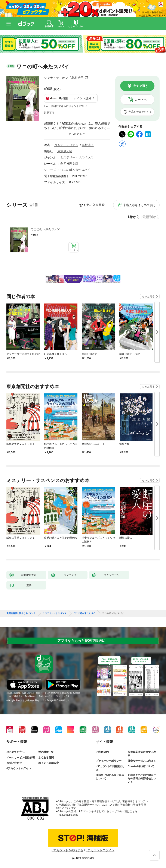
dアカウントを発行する (67, 850)
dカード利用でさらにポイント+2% (64, 106)
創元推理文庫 (69, 164)
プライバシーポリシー (109, 761)
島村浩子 (77, 78)
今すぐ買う (141, 86)
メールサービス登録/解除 (21, 758)
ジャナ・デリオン (56, 78)
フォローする (86, 78)
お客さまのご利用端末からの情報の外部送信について (142, 778)
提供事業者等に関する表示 (142, 754)
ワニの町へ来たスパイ (46, 229)
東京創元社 (65, 151)
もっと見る (148, 296)
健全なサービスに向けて (142, 761)
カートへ (141, 100)
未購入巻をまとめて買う (139, 205)
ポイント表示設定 (49, 763)
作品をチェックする (140, 112)
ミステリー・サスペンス (77, 157)
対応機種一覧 (46, 752)
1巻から (134, 217)
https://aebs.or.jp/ (68, 815)
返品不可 (49, 113)
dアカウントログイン (19, 768)
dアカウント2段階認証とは (110, 768)
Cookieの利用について (141, 766)
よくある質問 (46, 758)
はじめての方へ (15, 752)
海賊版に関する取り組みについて (110, 777)
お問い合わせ (14, 763)
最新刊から (151, 217)
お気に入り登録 (94, 205)
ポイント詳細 (83, 98)
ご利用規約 (102, 752)
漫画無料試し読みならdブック (21, 613)
